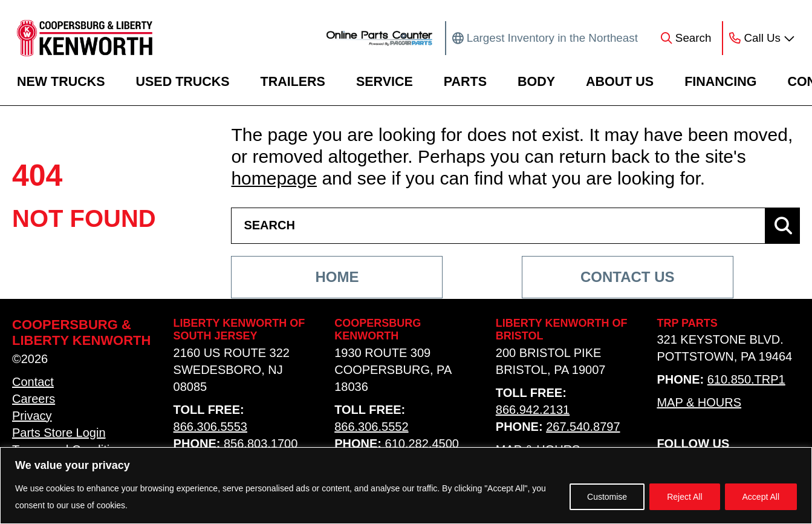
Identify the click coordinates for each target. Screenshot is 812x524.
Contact (33, 382)
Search (693, 38)
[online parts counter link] (379, 38)
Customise (607, 497)
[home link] (85, 38)
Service (385, 82)
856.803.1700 (261, 444)
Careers (34, 399)
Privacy (32, 416)
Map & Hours (699, 403)
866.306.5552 (371, 427)
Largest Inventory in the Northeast (552, 38)
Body (536, 82)
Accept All (761, 497)
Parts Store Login (59, 433)
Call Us (762, 38)
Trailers (293, 82)
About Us (620, 82)
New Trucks (61, 82)
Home (337, 277)
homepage (274, 178)
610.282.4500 (422, 444)
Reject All (684, 497)
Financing (720, 82)
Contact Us (628, 277)
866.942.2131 (533, 410)
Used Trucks (183, 82)
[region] (406, 486)
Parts (465, 82)
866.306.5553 (210, 427)
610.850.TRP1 (746, 380)
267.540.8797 (583, 427)
